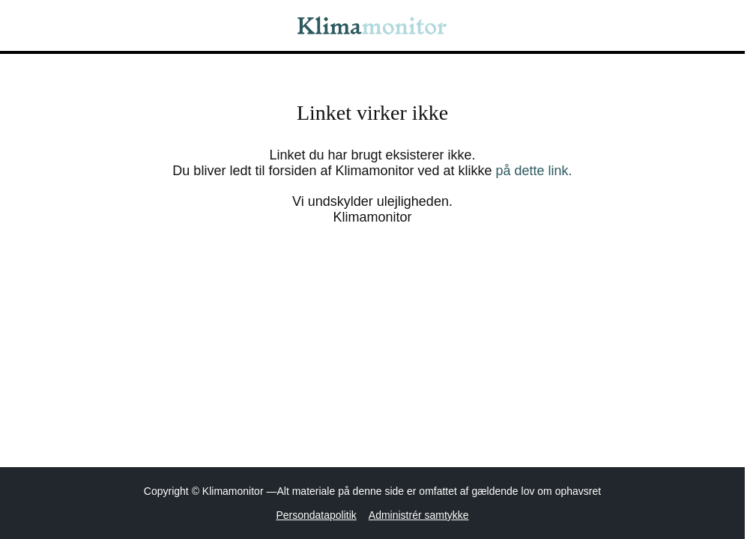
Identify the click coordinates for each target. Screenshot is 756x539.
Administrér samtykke (419, 515)
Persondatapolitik (316, 515)
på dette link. (534, 171)
